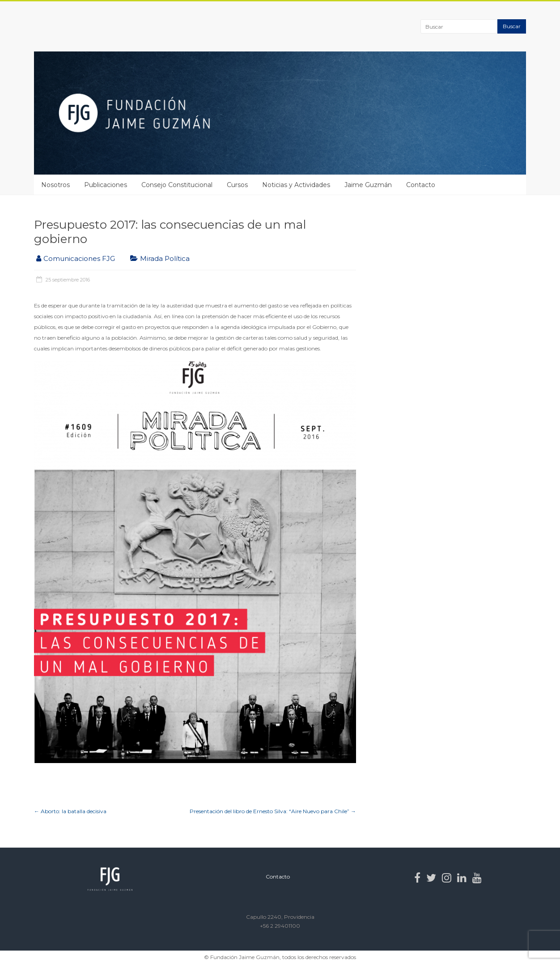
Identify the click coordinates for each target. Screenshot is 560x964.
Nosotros (55, 185)
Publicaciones (106, 185)
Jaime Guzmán (368, 185)
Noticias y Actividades (296, 185)
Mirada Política (165, 258)
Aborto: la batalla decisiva (70, 811)
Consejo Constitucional (177, 185)
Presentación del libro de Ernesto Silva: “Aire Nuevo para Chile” (273, 811)
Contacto (421, 185)
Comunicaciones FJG (79, 258)
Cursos (237, 185)
